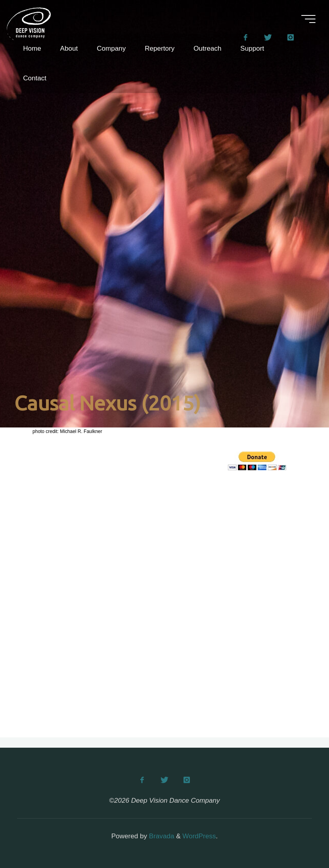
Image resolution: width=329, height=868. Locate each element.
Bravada (161, 836)
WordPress (199, 836)
